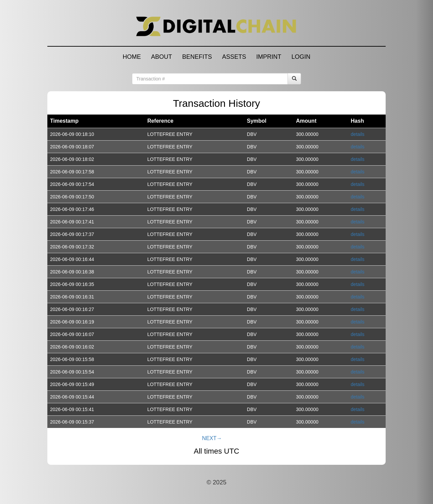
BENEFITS (197, 57)
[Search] (294, 79)
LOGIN (301, 57)
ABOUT (161, 57)
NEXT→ (212, 438)
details (358, 134)
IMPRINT (269, 57)
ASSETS (234, 57)
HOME (132, 57)
